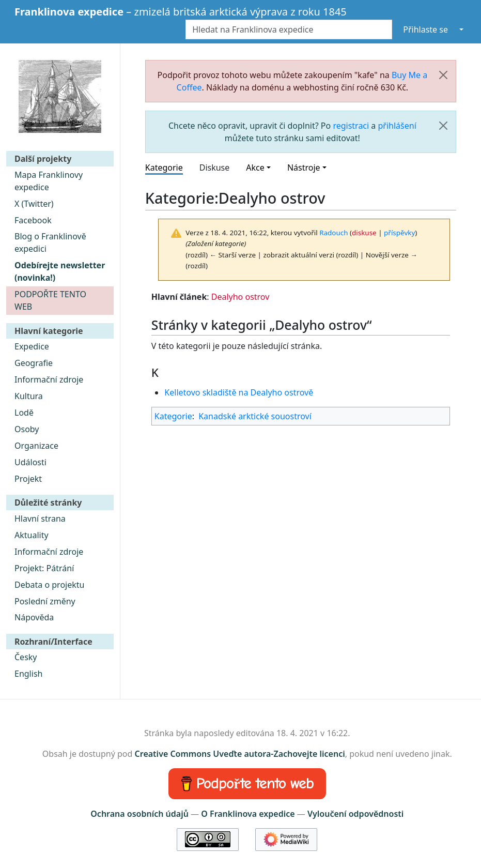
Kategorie (164, 167)
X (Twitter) (34, 204)
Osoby (27, 429)
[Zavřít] (443, 75)
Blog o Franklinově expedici (50, 242)
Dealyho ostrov (240, 297)
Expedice (32, 346)
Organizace (36, 446)
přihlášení (397, 126)
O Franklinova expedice (248, 814)
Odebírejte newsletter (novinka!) (60, 271)
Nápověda (34, 617)
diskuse (364, 233)
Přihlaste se (425, 29)
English (28, 674)
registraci (351, 126)
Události (30, 462)
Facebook (33, 220)
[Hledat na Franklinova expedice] (289, 29)
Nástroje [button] (304, 167)
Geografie (34, 363)
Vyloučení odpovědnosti (355, 814)
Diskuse (215, 167)
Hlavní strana (40, 519)
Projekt (28, 479)
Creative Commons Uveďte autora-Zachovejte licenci (240, 754)
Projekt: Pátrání (44, 568)
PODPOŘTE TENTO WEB (50, 300)
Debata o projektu (49, 585)
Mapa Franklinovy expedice (49, 181)
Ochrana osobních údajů (139, 814)
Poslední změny (45, 601)
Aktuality (32, 535)
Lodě (24, 413)
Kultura (29, 396)
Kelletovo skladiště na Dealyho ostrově (239, 392)
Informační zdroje (49, 379)
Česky (26, 657)
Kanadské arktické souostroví (255, 416)
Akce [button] (255, 167)
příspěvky (399, 233)
